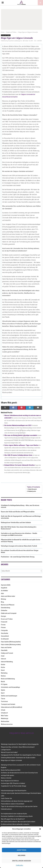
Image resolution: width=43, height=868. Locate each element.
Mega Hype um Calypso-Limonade (11, 760)
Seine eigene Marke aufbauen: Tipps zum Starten (21, 445)
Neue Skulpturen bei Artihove (10, 781)
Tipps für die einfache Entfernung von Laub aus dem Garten (19, 806)
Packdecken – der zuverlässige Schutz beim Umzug (18, 557)
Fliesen (3, 628)
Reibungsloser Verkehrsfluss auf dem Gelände (16, 522)
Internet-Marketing (7, 662)
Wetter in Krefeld (6, 778)
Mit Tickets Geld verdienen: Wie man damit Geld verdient (18, 822)
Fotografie (4, 630)
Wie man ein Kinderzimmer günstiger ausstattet (21, 435)
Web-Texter (5, 716)
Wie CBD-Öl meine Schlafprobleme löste (18, 455)
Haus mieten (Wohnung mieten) (11, 645)
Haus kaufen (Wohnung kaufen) (11, 642)
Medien (3, 676)
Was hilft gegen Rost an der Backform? (13, 819)
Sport (3, 693)
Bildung (3, 599)
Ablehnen (22, 855)
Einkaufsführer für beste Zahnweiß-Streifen (20, 465)
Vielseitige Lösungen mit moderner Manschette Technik (19, 546)
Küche (3, 667)
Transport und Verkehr (8, 704)
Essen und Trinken (6, 35)
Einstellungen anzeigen (22, 861)
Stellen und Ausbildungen (9, 696)
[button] (40, 829)
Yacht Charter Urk (6, 798)
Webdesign (5, 718)
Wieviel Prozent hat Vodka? (9, 752)
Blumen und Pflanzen (8, 605)
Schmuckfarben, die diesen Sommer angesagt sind (17, 801)
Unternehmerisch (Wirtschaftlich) (12, 707)
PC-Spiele (4, 684)
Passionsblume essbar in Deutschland (13, 804)
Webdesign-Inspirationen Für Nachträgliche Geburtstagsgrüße (20, 744)
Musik (3, 682)
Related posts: (32, 491)
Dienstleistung (6, 608)
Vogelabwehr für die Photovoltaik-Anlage (14, 786)
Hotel (3, 656)
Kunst (3, 670)
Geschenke (5, 633)
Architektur (4, 591)
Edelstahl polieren (6, 809)
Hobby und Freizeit (7, 653)
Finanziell (4, 622)
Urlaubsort (4, 713)
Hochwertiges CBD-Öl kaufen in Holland (13, 783)
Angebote (4, 588)
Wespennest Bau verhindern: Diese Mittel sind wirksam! (18, 747)
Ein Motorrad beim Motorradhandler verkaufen (15, 824)
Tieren (3, 699)
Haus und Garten (6, 647)
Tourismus (4, 701)
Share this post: (32, 489)
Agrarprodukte (6, 585)
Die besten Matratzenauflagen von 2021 (18, 425)
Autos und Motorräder (8, 596)
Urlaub (3, 710)
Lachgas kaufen (6, 750)
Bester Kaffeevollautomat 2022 (11, 770)
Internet (3, 659)
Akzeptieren (22, 850)
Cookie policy (20, 865)
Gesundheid (5, 636)
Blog (2, 602)
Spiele (3, 690)
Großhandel (5, 639)
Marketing (4, 673)
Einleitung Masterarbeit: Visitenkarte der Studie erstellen (18, 758)
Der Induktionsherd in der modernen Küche (14, 814)
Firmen (3, 625)
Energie (3, 616)
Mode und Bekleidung (8, 679)
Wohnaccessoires (7, 724)
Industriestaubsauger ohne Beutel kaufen (14, 791)
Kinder (3, 665)
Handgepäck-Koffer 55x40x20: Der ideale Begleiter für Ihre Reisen (21, 755)
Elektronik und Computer (9, 613)
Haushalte (4, 650)
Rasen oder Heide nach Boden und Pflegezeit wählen (18, 512)
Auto (2, 593)
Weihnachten (5, 721)
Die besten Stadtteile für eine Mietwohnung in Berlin (17, 816)
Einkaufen (4, 610)
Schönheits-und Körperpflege (10, 687)
